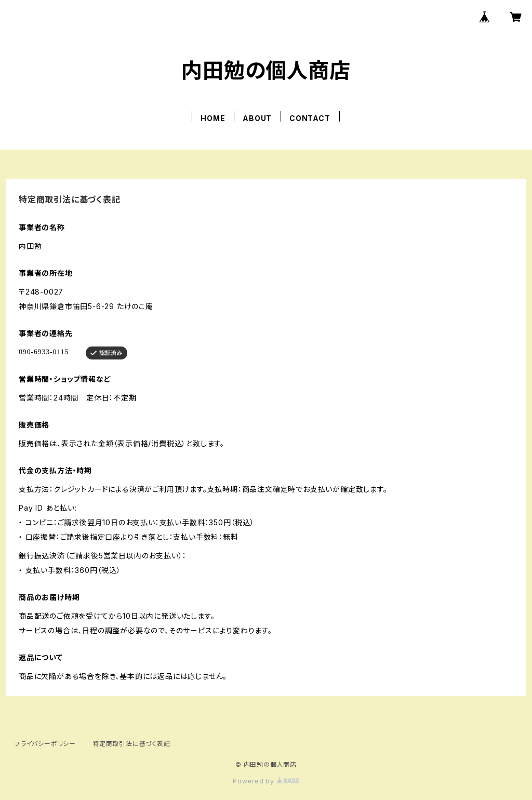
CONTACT (310, 118)
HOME (213, 118)
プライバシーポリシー (45, 744)
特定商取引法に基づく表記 (131, 744)
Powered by (266, 781)
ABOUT (257, 118)
